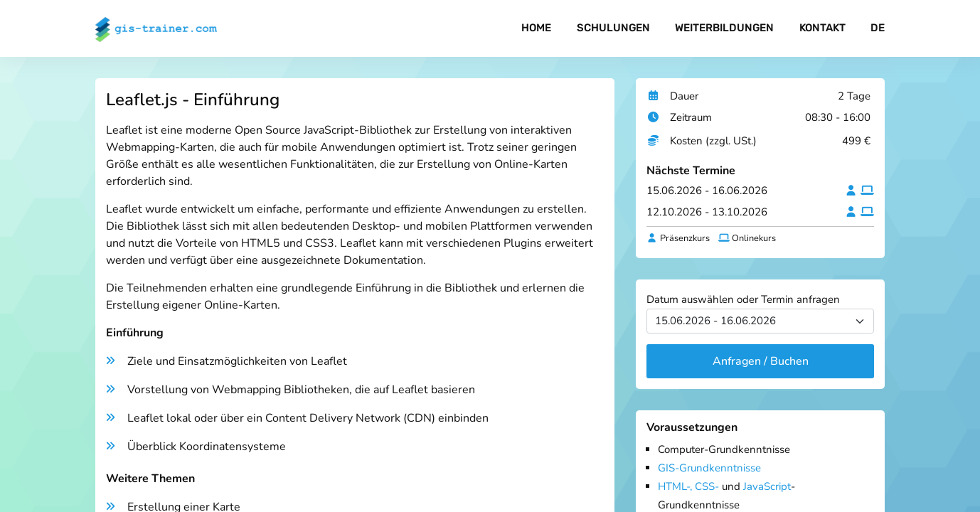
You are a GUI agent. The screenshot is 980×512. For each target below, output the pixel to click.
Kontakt (822, 28)
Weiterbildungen (725, 28)
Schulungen (613, 28)
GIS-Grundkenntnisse (709, 468)
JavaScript (767, 486)
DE (878, 28)
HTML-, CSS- (688, 486)
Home (536, 28)
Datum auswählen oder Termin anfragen (743, 299)
